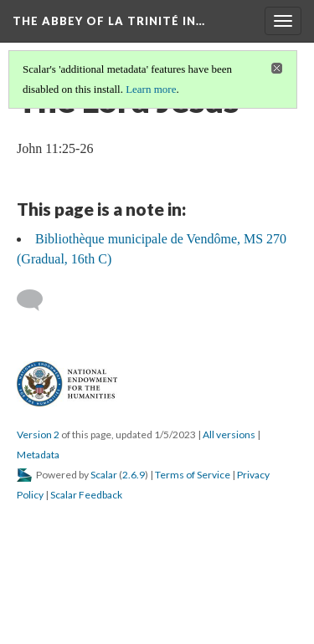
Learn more (151, 89)
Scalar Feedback (86, 495)
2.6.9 (134, 475)
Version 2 (38, 434)
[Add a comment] (37, 300)
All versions (229, 434)
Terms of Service (193, 475)
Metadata (38, 455)
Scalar (104, 475)
